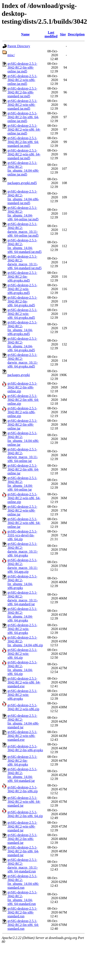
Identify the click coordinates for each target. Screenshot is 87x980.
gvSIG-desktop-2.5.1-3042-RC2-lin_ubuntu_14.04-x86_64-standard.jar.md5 (25, 246)
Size (63, 34)
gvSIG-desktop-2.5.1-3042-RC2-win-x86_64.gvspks (22, 629)
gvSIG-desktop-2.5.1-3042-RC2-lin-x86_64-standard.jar (23, 851)
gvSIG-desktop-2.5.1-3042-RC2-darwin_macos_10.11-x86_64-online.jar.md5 (23, 230)
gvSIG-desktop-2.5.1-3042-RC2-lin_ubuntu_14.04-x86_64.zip (22, 668)
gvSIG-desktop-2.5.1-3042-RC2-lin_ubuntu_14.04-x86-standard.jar (23, 721)
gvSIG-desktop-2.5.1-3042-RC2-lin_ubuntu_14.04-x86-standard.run (23, 882)
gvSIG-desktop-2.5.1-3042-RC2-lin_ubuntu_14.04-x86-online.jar (23, 439)
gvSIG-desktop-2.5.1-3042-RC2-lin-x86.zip (23, 789)
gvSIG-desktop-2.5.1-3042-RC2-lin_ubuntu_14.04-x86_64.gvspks (22, 615)
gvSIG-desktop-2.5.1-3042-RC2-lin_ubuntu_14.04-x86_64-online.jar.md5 (23, 213)
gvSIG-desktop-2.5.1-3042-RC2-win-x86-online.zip (22, 412)
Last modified (51, 34)
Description (76, 34)
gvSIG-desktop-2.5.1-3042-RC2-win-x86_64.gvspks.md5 (22, 314)
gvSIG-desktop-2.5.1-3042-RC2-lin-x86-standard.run (22, 912)
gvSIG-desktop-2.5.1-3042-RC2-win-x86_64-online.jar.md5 (24, 129)
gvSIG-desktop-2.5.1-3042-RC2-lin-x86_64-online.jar (23, 469)
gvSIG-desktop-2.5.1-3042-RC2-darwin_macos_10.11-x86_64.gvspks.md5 (23, 361)
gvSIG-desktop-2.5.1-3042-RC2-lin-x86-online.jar (22, 424)
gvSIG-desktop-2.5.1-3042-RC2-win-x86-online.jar (22, 510)
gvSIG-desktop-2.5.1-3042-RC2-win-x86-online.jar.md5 (22, 80)
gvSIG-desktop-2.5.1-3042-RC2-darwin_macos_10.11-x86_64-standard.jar (23, 598)
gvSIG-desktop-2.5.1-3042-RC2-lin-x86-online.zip (22, 387)
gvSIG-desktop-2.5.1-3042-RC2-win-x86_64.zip (22, 654)
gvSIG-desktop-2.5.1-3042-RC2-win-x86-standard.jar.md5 (22, 105)
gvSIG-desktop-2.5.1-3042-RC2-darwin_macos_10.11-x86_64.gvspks (23, 550)
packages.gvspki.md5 (22, 183)
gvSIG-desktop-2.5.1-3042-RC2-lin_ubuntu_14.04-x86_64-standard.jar (22, 775)
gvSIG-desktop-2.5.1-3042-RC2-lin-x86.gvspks (25, 748)
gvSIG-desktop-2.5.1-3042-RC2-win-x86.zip (23, 707)
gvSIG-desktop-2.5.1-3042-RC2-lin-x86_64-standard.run (23, 925)
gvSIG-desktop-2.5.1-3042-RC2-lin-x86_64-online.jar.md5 (23, 117)
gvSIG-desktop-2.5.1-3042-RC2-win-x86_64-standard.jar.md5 (24, 154)
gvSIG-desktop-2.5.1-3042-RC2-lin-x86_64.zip (25, 814)
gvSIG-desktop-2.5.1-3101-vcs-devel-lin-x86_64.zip (22, 535)
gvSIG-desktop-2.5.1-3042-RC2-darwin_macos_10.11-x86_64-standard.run (23, 866)
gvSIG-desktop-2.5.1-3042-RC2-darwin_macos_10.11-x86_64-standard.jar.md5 (25, 262)
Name (25, 34)
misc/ (11, 55)
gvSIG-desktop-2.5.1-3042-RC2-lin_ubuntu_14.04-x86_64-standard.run (22, 898)
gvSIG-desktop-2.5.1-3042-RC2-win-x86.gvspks (22, 695)
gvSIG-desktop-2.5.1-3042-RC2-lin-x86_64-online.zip (23, 400)
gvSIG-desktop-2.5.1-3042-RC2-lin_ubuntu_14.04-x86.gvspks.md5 (22, 328)
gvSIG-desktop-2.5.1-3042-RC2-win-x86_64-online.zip (24, 498)
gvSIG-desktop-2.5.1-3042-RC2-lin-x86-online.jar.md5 (22, 67)
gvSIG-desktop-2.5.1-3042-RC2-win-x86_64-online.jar (24, 523)
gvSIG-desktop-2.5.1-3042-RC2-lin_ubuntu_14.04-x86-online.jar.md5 (23, 169)
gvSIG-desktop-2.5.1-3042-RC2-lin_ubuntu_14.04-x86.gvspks (22, 582)
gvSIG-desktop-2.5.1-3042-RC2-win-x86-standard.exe (22, 736)
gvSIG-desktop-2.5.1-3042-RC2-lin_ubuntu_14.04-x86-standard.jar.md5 (23, 197)
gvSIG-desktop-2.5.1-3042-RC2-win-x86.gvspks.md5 (22, 289)
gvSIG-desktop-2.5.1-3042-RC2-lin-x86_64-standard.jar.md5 (23, 142)
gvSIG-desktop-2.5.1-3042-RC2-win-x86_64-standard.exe (24, 682)
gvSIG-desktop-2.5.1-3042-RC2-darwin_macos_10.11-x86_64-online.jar (23, 455)
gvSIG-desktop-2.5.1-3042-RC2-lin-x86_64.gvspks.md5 (22, 301)
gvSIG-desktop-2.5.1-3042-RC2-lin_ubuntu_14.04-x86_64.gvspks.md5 (22, 344)
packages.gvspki (19, 375)
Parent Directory (19, 46)
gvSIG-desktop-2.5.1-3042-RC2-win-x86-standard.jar (22, 826)
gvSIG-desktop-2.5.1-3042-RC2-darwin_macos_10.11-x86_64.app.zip (23, 566)
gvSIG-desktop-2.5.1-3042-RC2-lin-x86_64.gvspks (22, 761)
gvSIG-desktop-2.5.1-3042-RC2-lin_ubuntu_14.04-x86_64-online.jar (22, 484)
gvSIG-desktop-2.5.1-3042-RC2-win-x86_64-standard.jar (24, 802)
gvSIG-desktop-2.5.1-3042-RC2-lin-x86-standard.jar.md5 (22, 92)
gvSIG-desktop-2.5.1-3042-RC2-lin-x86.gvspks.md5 (22, 277)
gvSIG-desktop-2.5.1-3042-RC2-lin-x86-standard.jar (22, 839)
